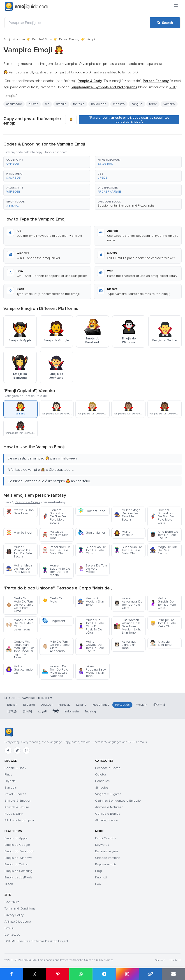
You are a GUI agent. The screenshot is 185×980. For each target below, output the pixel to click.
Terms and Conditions (20, 908)
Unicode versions (108, 858)
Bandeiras (102, 781)
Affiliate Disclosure (18, 922)
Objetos (101, 774)
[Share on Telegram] (104, 974)
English (12, 705)
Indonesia (72, 711)
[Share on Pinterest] (58, 974)
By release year (107, 851)
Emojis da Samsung (18, 871)
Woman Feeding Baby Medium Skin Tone (92, 671)
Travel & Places (15, 794)
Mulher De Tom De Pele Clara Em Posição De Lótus (91, 626)
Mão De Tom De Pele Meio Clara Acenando (56, 646)
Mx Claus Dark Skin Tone (20, 512)
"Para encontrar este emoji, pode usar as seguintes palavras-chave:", (129, 120)
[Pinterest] (26, 750)
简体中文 (160, 705)
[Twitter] (17, 750)
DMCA (9, 928)
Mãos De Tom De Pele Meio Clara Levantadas (20, 625)
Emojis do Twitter (16, 864)
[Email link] (173, 974)
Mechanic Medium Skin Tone (91, 601)
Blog (98, 871)
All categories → (106, 820)
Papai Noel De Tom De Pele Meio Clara (56, 550)
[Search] (165, 23)
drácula (61, 104)
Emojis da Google (17, 845)
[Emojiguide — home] (26, 7)
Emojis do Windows (18, 858)
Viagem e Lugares (108, 794)
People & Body (42, 39)
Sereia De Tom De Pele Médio (92, 569)
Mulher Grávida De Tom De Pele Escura (91, 646)
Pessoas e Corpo (27, 502)
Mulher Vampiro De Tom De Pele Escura (19, 552)
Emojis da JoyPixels (18, 877)
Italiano (81, 705)
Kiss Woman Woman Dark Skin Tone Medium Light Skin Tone (127, 626)
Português (122, 705)
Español (29, 705)
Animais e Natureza (109, 807)
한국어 (27, 711)
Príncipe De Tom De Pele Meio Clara (163, 623)
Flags (8, 774)
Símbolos (102, 788)
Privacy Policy (14, 915)
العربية (42, 711)
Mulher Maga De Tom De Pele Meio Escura (127, 515)
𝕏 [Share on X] (35, 974)
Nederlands (101, 705)
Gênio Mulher (91, 533)
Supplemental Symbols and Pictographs (126, 206)
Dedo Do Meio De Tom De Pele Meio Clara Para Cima (20, 605)
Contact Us (12, 935)
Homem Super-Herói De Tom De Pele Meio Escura (55, 516)
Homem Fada (91, 511)
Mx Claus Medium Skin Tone (55, 535)
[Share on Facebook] (12, 974)
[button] (47, 162)
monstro (119, 104)
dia (47, 104)
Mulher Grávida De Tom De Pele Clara (163, 603)
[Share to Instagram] (127, 974)
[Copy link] (150, 974)
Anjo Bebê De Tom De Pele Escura (164, 535)
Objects (10, 781)
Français (64, 705)
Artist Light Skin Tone (161, 643)
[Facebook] (8, 750)
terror (153, 104)
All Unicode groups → (19, 820)
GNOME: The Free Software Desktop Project (36, 941)
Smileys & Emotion (18, 801)
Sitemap (160, 960)
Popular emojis (106, 864)
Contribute (12, 902)
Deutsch (47, 705)
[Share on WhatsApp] (81, 974)
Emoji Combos (106, 838)
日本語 (12, 711)
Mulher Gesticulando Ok (19, 670)
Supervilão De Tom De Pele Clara (92, 550)
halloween (99, 104)
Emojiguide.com (14, 39)
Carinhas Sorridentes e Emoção (118, 801)
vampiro (169, 104)
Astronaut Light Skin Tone (125, 645)
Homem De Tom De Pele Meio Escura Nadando (55, 671)
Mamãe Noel (19, 533)
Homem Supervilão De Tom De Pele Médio (56, 570)
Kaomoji (101, 877)
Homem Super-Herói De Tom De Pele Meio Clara (162, 516)
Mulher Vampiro (124, 533)
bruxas (33, 104)
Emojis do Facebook (19, 851)
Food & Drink (14, 814)
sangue (137, 104)
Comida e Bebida (108, 814)
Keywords (102, 845)
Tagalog (90, 711)
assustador (14, 104)
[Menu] (176, 7)
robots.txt (175, 960)
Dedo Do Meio (53, 600)
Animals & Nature (17, 807)
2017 (173, 87)
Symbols (11, 788)
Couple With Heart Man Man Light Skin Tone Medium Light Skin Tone (20, 649)
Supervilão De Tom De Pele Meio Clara (128, 550)
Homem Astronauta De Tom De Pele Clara (128, 603)
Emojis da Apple (16, 838)
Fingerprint (53, 621)
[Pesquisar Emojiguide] (77, 23)
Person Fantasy (69, 39)
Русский (141, 705)
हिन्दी (56, 711)
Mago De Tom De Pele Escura (164, 550)
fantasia (79, 104)
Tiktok (9, 884)
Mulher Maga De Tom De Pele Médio (19, 569)
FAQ (98, 884)
